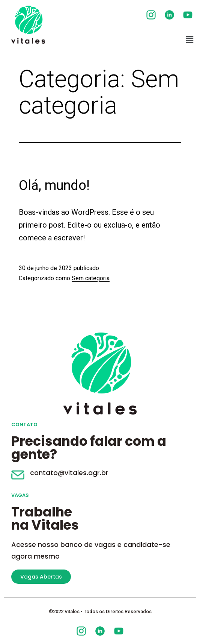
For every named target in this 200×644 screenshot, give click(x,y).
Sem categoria (91, 278)
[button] (190, 39)
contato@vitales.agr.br (69, 473)
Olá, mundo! (54, 185)
